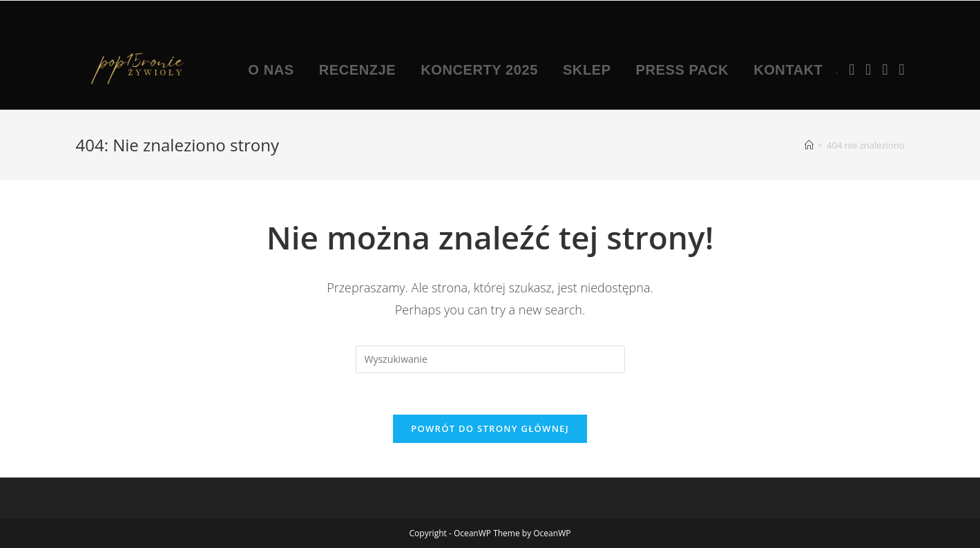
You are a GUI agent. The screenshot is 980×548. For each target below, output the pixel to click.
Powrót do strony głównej (490, 428)
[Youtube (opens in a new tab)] (885, 69)
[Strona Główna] (809, 145)
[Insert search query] (490, 359)
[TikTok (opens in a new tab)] (901, 69)
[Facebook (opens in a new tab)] (852, 69)
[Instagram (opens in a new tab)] (868, 69)
